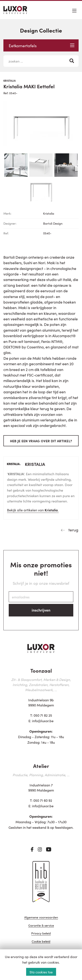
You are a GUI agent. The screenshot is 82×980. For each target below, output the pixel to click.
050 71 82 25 (43, 715)
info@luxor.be (43, 721)
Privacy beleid (41, 934)
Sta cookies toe (41, 972)
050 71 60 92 (43, 800)
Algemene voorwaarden (41, 918)
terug (73, 530)
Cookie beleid (41, 942)
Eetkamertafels (42, 45)
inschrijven (41, 610)
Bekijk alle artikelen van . (33, 510)
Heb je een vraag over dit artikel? (41, 441)
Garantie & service (41, 926)
